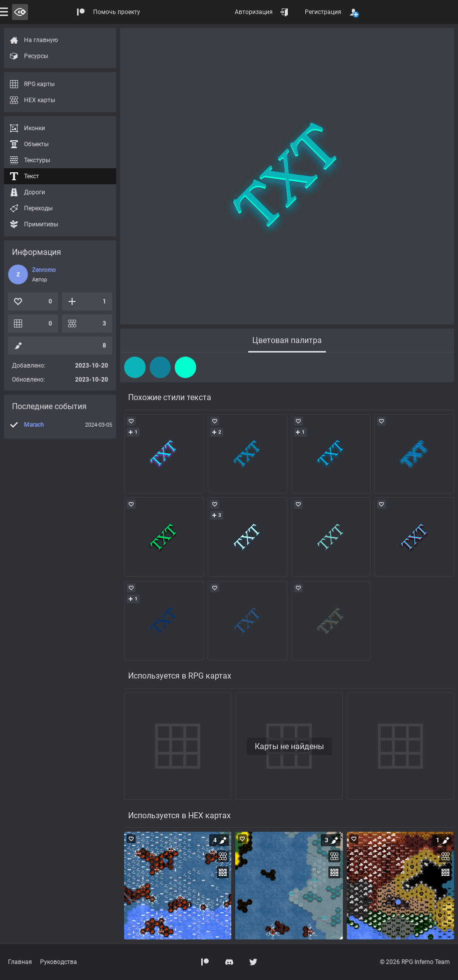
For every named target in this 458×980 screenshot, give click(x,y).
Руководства (59, 962)
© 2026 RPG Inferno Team (415, 962)
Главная (20, 962)
